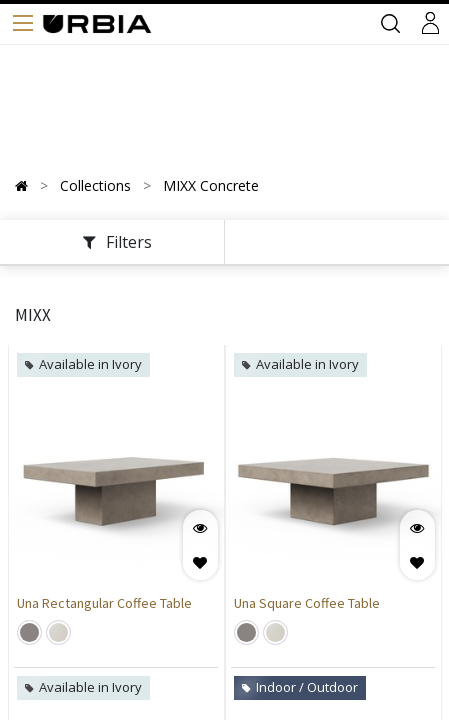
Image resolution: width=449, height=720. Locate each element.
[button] (200, 562)
